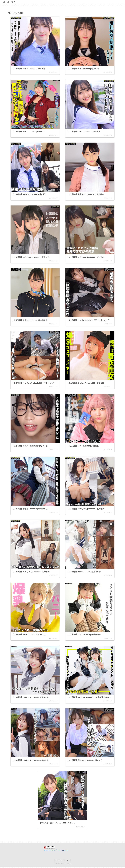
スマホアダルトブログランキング (56, 852)
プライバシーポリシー (62, 862)
